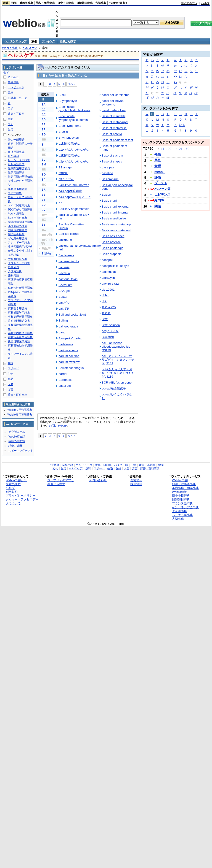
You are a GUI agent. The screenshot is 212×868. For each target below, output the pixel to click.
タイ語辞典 (179, 511)
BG (44, 135)
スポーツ (13, 368)
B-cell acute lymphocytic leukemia (73, 118)
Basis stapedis (112, 254)
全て (6, 73)
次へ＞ (72, 84)
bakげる (64, 309)
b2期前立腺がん (69, 155)
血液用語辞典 (16, 152)
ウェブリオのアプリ (61, 480)
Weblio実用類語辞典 (20, 410)
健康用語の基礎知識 (20, 177)
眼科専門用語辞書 (19, 321)
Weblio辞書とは (16, 480)
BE (43, 124)
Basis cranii (110, 201)
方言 (11, 389)
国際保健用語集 (18, 230)
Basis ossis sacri (113, 236)
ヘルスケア (30, 48)
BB (43, 109)
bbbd (105, 295)
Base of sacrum (112, 155)
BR (44, 190)
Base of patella (112, 134)
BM (44, 165)
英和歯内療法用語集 (20, 333)
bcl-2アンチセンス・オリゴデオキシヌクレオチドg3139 (118, 360)
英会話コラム (17, 432)
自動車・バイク (17, 98)
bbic (105, 301)
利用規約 (12, 492)
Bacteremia (66, 255)
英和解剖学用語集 (19, 313)
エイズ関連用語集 (19, 206)
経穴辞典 (13, 267)
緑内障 (159, 200)
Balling (63, 320)
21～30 (184, 149)
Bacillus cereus (69, 234)
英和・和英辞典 (45, 3)
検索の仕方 (13, 484)
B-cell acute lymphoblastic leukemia (74, 109)
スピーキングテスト (21, 451)
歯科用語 (13, 276)
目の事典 (13, 156)
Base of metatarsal (114, 128)
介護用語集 (15, 271)
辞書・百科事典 (17, 395)
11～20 (166, 149)
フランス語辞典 (182, 503)
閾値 (158, 206)
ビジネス (13, 77)
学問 (11, 119)
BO (44, 175)
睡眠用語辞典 (16, 164)
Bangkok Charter (70, 338)
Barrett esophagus (71, 368)
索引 (34, 41)
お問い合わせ (58, 426)
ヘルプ (205, 3)
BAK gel (64, 291)
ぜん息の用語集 (18, 238)
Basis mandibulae (114, 218)
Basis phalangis (112, 248)
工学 (11, 108)
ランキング (48, 41)
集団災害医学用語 (19, 341)
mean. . (160, 172)
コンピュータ (16, 87)
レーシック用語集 (19, 160)
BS (43, 195)
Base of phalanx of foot (117, 140)
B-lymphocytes (69, 138)
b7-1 (62, 203)
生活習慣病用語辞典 (20, 247)
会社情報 (136, 480)
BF (43, 130)
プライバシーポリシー (21, 496)
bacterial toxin (68, 279)
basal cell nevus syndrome (113, 103)
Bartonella (65, 380)
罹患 (158, 154)
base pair (108, 167)
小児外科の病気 (18, 226)
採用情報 (136, 484)
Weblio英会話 (17, 437)
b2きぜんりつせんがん (74, 161)
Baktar (63, 297)
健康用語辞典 (16, 173)
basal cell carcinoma (116, 95)
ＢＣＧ (106, 313)
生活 (11, 130)
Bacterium (65, 285)
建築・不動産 (16, 114)
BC (44, 114)
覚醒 (158, 166)
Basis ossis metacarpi (117, 224)
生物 (11, 374)
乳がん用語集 (16, 214)
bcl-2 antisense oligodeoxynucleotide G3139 (116, 347)
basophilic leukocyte (115, 266)
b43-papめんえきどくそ (74, 197)
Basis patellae (111, 242)
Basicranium (110, 179)
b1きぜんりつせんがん (74, 150)
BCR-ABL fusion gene (117, 383)
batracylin (108, 278)
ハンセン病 (162, 189)
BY (43, 225)
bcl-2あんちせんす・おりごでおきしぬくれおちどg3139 (118, 373)
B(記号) (46, 254)
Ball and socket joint (72, 315)
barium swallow (69, 362)
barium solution (69, 356)
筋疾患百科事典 (18, 218)
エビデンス (162, 195)
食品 (11, 379)
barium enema (68, 350)
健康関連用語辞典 (19, 168)
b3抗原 (63, 173)
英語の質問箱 (17, 441)
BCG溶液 (108, 337)
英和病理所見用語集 (20, 317)
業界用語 (13, 82)
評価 (158, 177)
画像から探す (68, 41)
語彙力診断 (15, 446)
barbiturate (66, 344)
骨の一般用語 (16, 140)
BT (43, 200)
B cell (62, 95)
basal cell (65, 386)
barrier (63, 374)
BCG (105, 319)
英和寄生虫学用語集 (20, 337)
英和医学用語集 (18, 308)
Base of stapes (112, 161)
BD (44, 119)
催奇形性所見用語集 (20, 288)
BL (43, 160)
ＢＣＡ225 (109, 307)
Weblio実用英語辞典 (20, 415)
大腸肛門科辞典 (18, 259)
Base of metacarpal (115, 122)
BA (43, 105)
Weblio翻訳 (179, 492)
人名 (11, 384)
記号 (182, 125)
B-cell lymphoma (70, 126)
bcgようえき (110, 331)
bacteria (64, 267)
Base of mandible (114, 116)
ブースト (161, 183)
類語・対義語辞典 (22, 3)
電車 (11, 93)
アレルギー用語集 (19, 243)
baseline (107, 173)
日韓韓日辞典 (85, 3)
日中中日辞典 (66, 3)
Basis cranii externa (115, 207)
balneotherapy (68, 326)
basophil (107, 260)
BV (43, 210)
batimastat (109, 272)
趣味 (11, 363)
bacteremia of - (69, 261)
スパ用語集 (15, 193)
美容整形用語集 (18, 189)
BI (43, 145)
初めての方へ (189, 3)
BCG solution (111, 325)
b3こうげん (66, 179)
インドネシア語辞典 (185, 507)
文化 (11, 124)
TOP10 (148, 149)
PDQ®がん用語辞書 (20, 210)
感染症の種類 (16, 234)
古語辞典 (101, 3)
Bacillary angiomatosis (74, 209)
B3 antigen (66, 167)
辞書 (6, 3)
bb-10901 (108, 290)
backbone (65, 240)
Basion (106, 195)
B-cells (63, 132)
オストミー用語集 (19, 263)
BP (43, 180)
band (62, 332)
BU (44, 205)
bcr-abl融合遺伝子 (114, 388)
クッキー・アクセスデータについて (22, 501)
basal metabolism (114, 110)
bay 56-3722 (110, 284)
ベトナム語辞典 (182, 515)
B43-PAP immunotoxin (74, 185)
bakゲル (64, 303)
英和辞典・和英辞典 (185, 488)
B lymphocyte (68, 101)
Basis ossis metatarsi (116, 230)
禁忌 (158, 160)
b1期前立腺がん (69, 144)
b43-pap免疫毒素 (70, 191)
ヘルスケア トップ (16, 41)
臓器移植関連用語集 (20, 222)
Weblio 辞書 (10, 48)
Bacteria (64, 273)
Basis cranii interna (115, 212)
